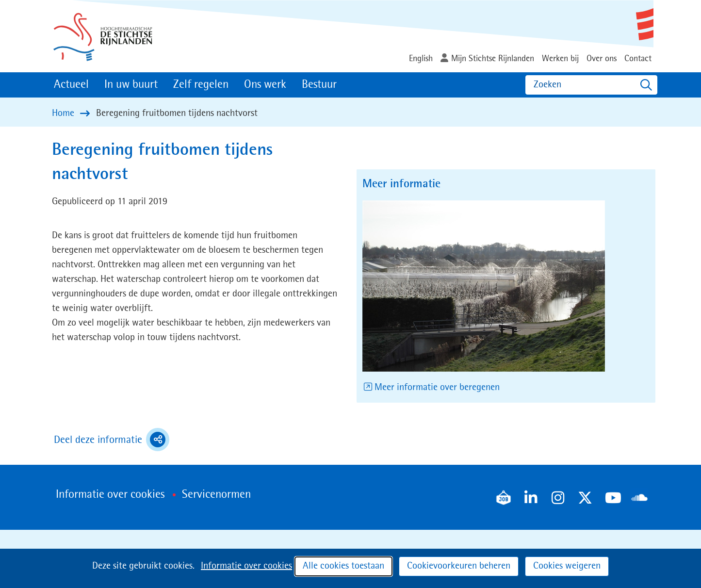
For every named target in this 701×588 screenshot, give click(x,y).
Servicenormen (216, 495)
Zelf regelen (201, 85)
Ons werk (265, 85)
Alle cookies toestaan (343, 566)
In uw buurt (131, 85)
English (421, 59)
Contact (638, 59)
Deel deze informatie (112, 440)
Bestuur (319, 85)
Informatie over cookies (246, 566)
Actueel (71, 85)
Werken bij (560, 59)
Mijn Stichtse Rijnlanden (493, 59)
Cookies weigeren (567, 566)
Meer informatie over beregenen (438, 388)
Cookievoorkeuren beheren (459, 566)
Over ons (602, 59)
